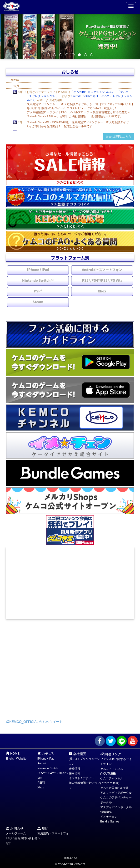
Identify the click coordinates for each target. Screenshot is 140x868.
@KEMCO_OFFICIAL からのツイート (34, 722)
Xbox (102, 291)
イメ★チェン (109, 817)
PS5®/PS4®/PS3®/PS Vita (102, 280)
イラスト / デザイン (81, 778)
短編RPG (106, 812)
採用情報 (75, 773)
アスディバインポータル (116, 807)
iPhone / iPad (38, 270)
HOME (15, 753)
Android (42, 763)
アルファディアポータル (116, 793)
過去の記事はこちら (119, 137)
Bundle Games (110, 822)
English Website (16, 759)
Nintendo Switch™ (38, 280)
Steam (38, 302)
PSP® (38, 291)
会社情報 (75, 769)
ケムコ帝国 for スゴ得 (114, 788)
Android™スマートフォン (102, 270)
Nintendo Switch (48, 768)
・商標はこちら (70, 858)
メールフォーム (16, 833)
